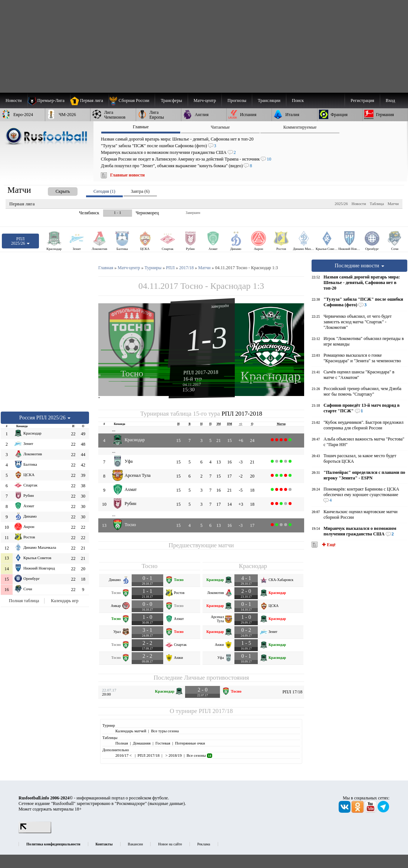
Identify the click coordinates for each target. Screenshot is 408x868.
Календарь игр (65, 601)
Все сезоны (199, 755)
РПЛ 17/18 (292, 692)
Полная (122, 743)
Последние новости (359, 265)
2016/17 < (124, 755)
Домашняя (142, 743)
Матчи (393, 204)
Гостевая (163, 743)
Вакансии (136, 844)
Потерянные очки (190, 743)
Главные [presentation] (141, 127)
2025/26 (341, 204)
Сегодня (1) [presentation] (104, 191)
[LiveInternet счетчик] (35, 832)
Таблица (377, 204)
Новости (359, 204)
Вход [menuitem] (390, 100)
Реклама (204, 844)
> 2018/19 (173, 755)
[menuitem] (132, 100)
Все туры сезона (165, 731)
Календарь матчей (131, 731)
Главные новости (127, 175)
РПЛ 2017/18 (216, 711)
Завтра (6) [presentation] (140, 191)
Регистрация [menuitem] (362, 100)
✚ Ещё (328, 545)
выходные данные (167, 803)
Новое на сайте (170, 844)
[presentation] (55, 190)
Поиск (298, 100)
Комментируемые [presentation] (300, 127)
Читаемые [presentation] (220, 127)
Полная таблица (24, 601)
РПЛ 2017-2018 (201, 372)
